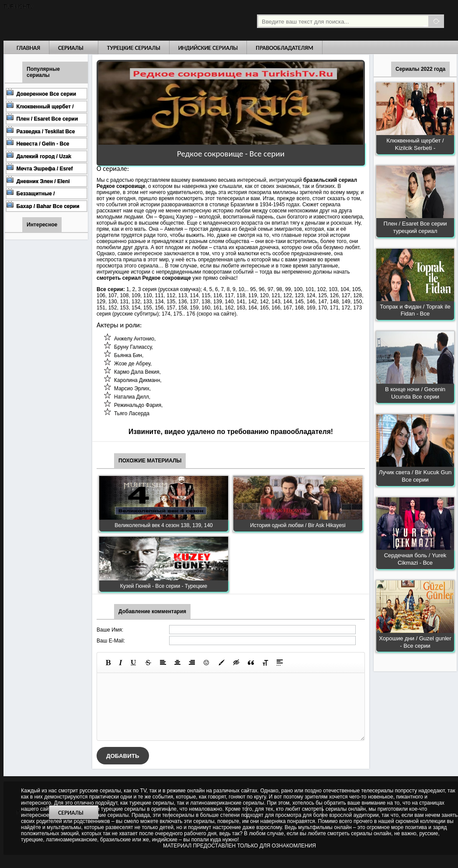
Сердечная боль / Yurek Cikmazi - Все (415, 559)
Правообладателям (285, 48)
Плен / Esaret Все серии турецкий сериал (415, 227)
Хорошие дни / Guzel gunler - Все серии (415, 642)
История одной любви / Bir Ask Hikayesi (298, 525)
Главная (28, 48)
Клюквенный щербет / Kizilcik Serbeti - (415, 144)
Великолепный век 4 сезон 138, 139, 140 (164, 525)
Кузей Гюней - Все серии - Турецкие (164, 586)
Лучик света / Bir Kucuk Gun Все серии (415, 476)
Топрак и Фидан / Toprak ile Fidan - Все (415, 310)
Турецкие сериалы (134, 48)
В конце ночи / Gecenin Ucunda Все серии (415, 393)
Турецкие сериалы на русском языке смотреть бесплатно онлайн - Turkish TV (84, 20)
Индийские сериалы (208, 48)
